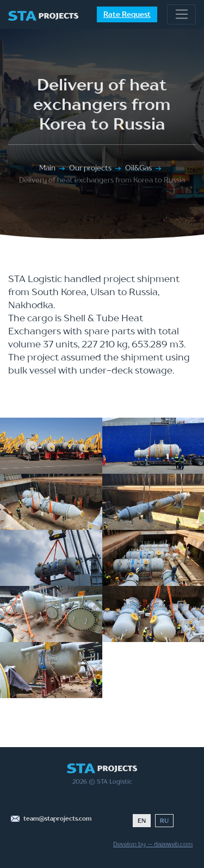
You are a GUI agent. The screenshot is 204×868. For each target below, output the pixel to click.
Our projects (90, 168)
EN (142, 821)
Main (47, 168)
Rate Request (127, 14)
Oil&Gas (138, 168)
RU (164, 821)
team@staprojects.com (57, 818)
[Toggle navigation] (181, 15)
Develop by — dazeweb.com (153, 844)
